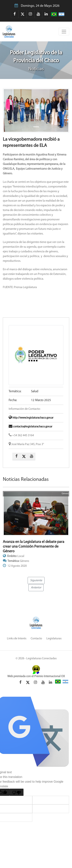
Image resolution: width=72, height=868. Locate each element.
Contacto (36, 639)
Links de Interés (17, 639)
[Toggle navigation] (64, 32)
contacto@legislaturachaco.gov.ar (30, 427)
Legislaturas (54, 639)
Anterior (36, 588)
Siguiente (36, 580)
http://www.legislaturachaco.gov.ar (31, 418)
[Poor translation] (17, 792)
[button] (8, 110)
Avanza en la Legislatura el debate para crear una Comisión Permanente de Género (34, 547)
